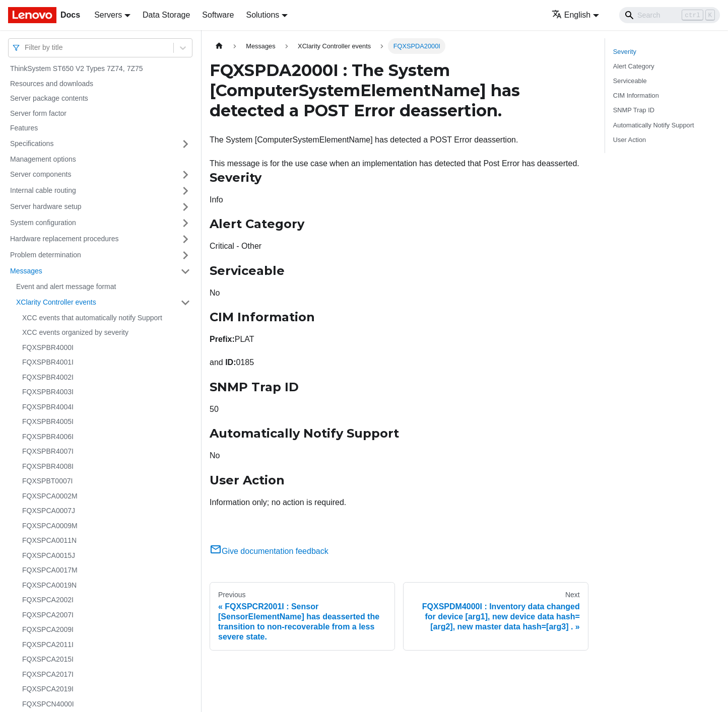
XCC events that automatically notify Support (92, 318)
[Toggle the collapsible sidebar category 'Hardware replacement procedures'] (185, 239)
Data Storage (166, 15)
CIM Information (636, 95)
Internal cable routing (43, 190)
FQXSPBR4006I (48, 437)
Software (218, 15)
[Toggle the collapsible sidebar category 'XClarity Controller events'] (185, 303)
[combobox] (26, 48)
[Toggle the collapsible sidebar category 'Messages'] (185, 271)
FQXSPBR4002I (48, 377)
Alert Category (634, 66)
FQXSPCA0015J (49, 555)
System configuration (43, 223)
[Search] (670, 15)
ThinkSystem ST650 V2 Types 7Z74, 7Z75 (77, 68)
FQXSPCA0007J (49, 511)
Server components (41, 174)
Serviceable (630, 81)
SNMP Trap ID (634, 110)
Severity (625, 52)
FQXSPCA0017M (50, 570)
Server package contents (49, 98)
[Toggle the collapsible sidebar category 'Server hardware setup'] (185, 207)
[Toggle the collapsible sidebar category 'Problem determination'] (185, 255)
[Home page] (219, 46)
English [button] (571, 15)
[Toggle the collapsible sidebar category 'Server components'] (185, 175)
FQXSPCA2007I (48, 615)
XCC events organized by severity (75, 332)
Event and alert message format (66, 287)
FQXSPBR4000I (48, 347)
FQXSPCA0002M (50, 496)
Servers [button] (108, 15)
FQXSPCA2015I (48, 659)
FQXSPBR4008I (48, 466)
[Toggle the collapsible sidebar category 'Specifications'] (185, 144)
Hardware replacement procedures (64, 239)
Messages (26, 271)
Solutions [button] (262, 15)
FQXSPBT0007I (47, 481)
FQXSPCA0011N (49, 540)
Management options (43, 159)
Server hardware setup (46, 206)
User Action (630, 140)
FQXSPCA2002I (48, 600)
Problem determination (46, 255)
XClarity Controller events (56, 302)
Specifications (32, 144)
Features (24, 128)
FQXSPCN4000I (48, 704)
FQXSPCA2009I (48, 629)
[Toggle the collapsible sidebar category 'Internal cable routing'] (185, 191)
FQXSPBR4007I (48, 451)
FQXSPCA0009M (50, 526)
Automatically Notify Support (654, 125)
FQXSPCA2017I (48, 674)
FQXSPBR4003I (48, 392)
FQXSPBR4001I (48, 362)
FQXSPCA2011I (48, 645)
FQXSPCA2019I (48, 689)
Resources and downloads (52, 84)
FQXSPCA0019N (49, 585)
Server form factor (38, 113)
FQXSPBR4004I (48, 407)
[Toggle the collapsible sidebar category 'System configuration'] (185, 223)
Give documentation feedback (269, 551)
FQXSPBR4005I (48, 421)
